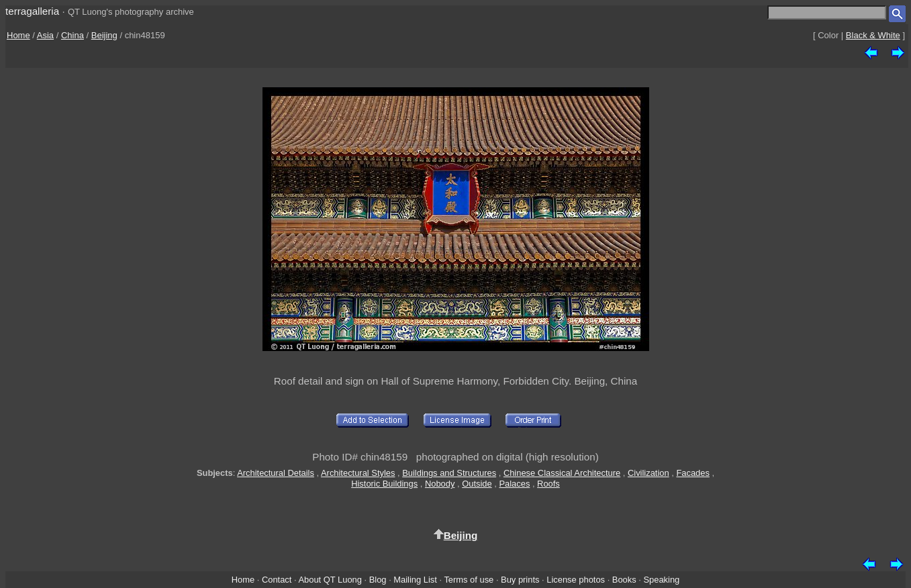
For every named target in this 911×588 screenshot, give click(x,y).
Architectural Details (276, 473)
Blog (378, 580)
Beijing (104, 35)
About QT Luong (330, 580)
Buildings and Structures (449, 473)
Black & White (873, 35)
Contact (277, 580)
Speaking (661, 580)
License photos (576, 580)
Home (18, 35)
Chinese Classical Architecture (562, 473)
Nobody (440, 484)
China (73, 35)
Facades (693, 473)
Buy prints (520, 580)
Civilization (649, 473)
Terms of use (469, 580)
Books (624, 580)
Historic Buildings (384, 484)
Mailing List (415, 580)
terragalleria (32, 11)
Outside (477, 484)
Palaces (514, 484)
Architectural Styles (358, 473)
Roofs (548, 484)
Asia (45, 35)
